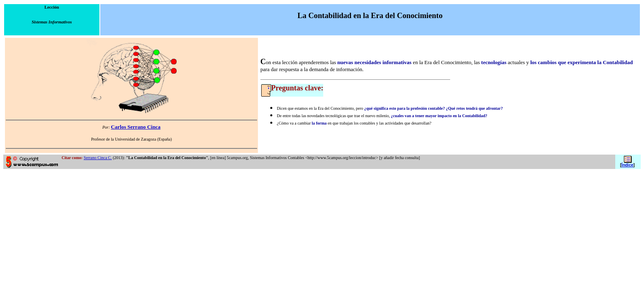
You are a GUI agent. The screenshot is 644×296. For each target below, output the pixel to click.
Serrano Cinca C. (98, 158)
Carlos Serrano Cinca (136, 127)
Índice (627, 165)
